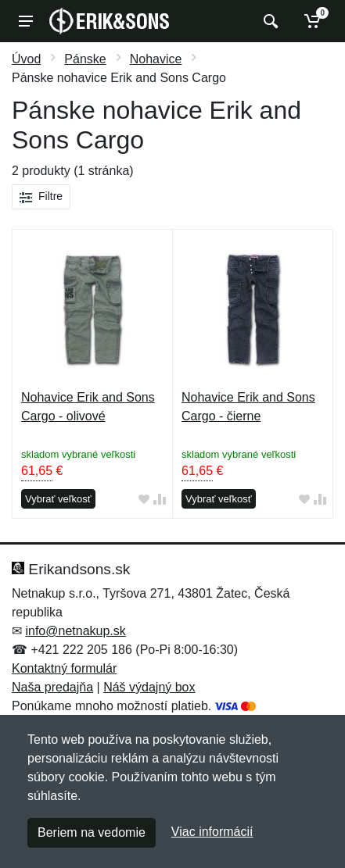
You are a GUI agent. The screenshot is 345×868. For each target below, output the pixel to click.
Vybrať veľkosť (58, 499)
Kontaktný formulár (64, 668)
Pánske (85, 59)
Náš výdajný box (149, 687)
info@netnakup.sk (75, 631)
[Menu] (26, 21)
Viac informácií (212, 832)
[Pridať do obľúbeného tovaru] (144, 500)
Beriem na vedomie (92, 832)
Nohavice (156, 59)
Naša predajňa (52, 687)
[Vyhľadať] (269, 21)
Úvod (26, 59)
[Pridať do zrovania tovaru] (160, 500)
